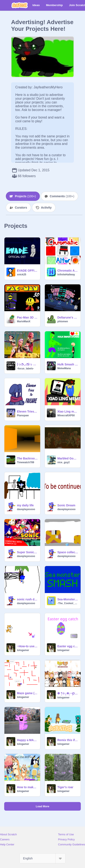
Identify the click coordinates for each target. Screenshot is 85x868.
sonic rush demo (27, 599)
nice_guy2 (64, 462)
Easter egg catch (68, 646)
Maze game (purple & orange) (27, 693)
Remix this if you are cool (68, 740)
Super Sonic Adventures (27, 552)
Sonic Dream (66, 505)
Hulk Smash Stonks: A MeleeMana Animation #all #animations (68, 364)
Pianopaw (23, 415)
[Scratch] (20, 5)
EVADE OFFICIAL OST (27, 271)
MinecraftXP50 (66, 415)
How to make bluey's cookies (27, 787)
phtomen (63, 321)
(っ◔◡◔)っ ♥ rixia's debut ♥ (27, 364)
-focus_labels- (25, 369)
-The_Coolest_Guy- (68, 603)
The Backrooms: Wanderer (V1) (27, 458)
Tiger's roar (65, 787)
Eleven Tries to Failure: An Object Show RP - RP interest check (27, 411)
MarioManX (24, 321)
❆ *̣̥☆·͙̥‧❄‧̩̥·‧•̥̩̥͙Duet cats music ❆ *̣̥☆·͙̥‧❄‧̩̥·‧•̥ (68, 693)
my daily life (25, 505)
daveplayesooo (26, 509)
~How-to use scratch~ (27, 646)
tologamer (23, 650)
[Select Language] (42, 858)
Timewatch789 (26, 462)
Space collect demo (68, 552)
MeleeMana (64, 368)
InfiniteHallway (66, 275)
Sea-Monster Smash (68, 599)
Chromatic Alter (68, 271)
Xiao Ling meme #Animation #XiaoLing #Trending (68, 411)
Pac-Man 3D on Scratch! (27, 317)
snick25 (22, 275)
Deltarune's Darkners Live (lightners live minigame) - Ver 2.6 (68, 317)
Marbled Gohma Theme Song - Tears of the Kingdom (68, 458)
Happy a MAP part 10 (27, 740)
